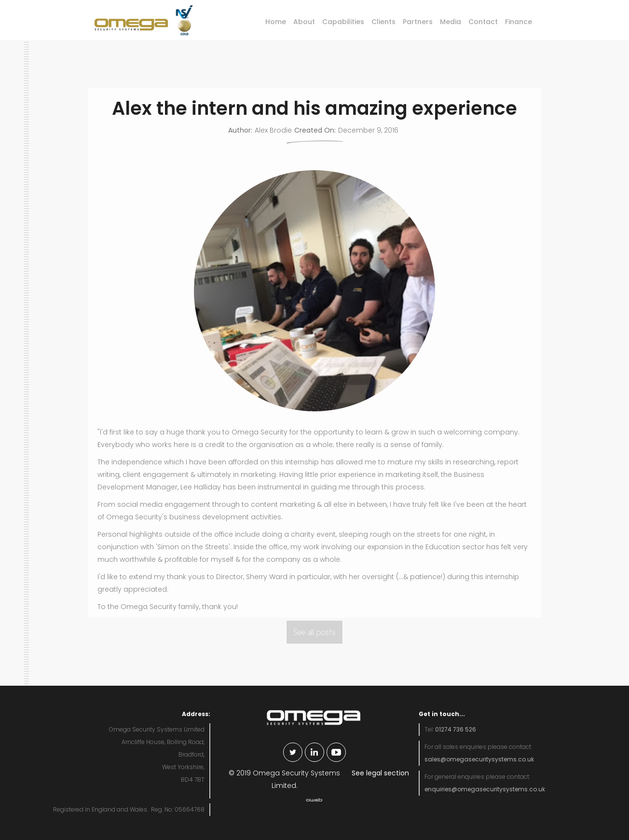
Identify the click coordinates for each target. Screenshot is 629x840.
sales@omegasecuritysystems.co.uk (479, 759)
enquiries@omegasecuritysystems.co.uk (485, 789)
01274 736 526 (456, 729)
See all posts (314, 632)
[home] (128, 21)
